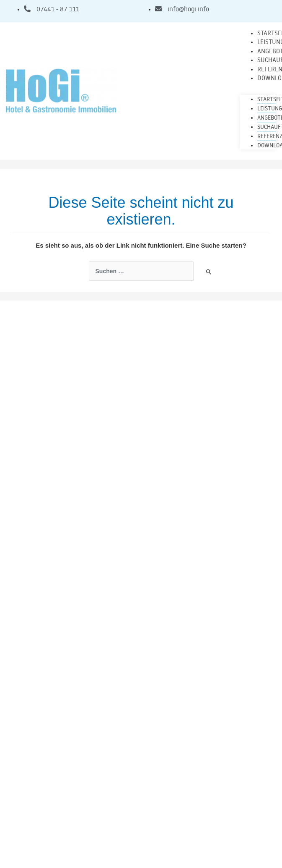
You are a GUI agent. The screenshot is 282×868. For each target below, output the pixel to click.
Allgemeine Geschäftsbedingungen (141, 833)
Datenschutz (141, 850)
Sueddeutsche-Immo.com (179, 805)
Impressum (141, 817)
